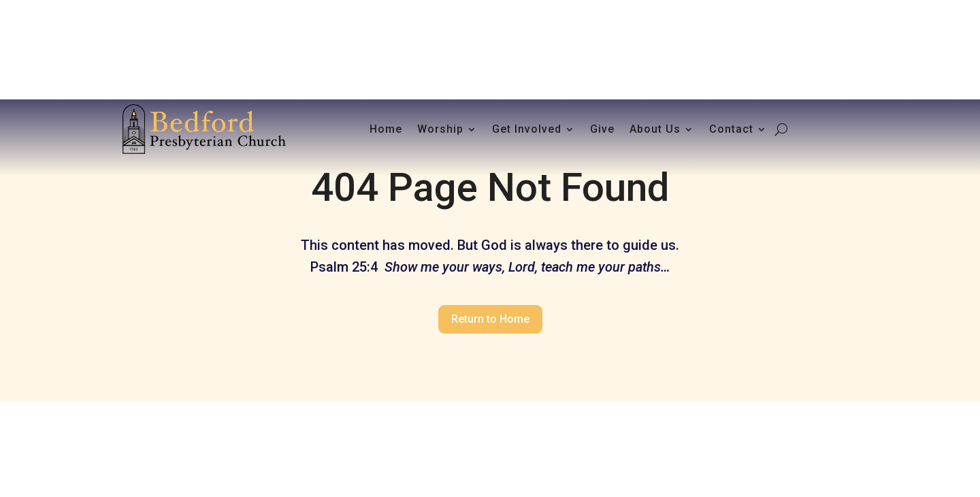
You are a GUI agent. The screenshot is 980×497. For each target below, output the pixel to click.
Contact (731, 129)
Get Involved (527, 129)
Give (602, 129)
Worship (440, 129)
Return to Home (490, 319)
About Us (655, 129)
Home (386, 129)
